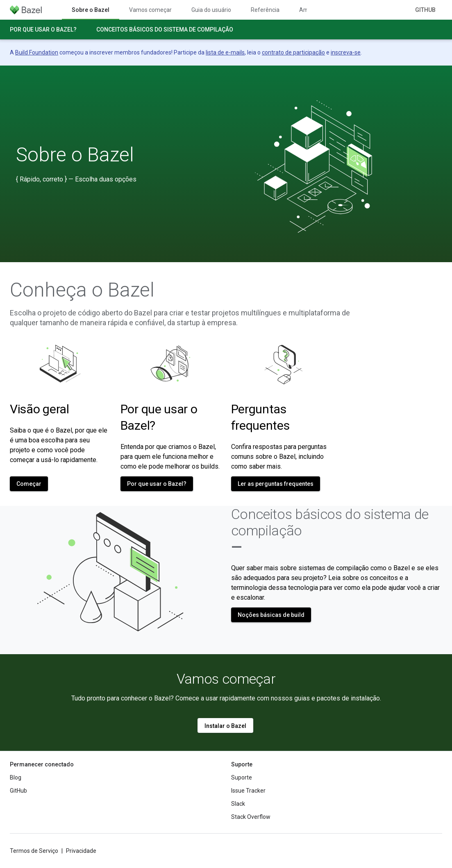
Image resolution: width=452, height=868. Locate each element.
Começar (29, 484)
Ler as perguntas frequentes (276, 484)
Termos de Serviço (34, 851)
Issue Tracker (248, 791)
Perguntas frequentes (260, 417)
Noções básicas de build (271, 615)
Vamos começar (150, 10)
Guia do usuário (211, 10)
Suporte (242, 777)
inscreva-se (346, 52)
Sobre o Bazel (75, 155)
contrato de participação (293, 52)
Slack (238, 804)
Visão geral (40, 409)
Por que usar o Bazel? (43, 29)
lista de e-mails (225, 52)
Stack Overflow (251, 817)
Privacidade (81, 851)
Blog (16, 777)
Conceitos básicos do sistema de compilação (165, 29)
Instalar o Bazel (225, 726)
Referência (265, 10)
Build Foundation (37, 52)
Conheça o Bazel (82, 290)
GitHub (425, 10)
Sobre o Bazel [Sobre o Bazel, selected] (91, 10)
